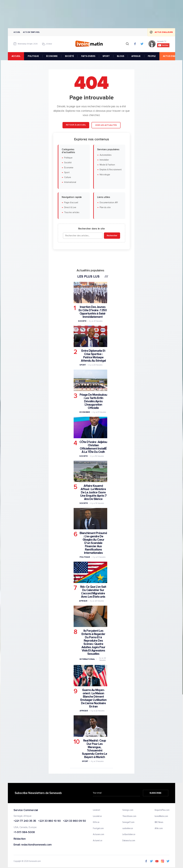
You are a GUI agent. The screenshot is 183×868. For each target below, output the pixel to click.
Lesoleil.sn (97, 816)
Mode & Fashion (107, 165)
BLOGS (121, 56)
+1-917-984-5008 (24, 832)
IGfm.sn (96, 822)
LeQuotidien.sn (129, 834)
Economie (85, 412)
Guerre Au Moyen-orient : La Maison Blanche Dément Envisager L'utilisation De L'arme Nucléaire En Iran (93, 698)
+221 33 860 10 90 (49, 821)
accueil (16, 56)
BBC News (159, 822)
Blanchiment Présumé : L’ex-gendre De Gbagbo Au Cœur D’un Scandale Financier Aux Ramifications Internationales (93, 543)
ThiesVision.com (129, 816)
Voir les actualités (106, 125)
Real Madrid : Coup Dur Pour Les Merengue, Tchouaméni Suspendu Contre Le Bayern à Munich (95, 749)
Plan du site (105, 208)
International (70, 182)
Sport (67, 172)
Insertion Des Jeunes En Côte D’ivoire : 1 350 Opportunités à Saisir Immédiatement (93, 312)
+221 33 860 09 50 (74, 821)
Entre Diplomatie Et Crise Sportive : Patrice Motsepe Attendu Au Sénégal (93, 356)
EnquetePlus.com (162, 810)
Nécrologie (105, 175)
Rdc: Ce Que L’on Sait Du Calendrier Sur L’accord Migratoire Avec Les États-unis (93, 592)
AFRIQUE (136, 56)
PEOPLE (152, 56)
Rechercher (112, 236)
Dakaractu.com (129, 841)
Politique (68, 158)
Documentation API (109, 203)
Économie (69, 168)
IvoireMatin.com (161, 816)
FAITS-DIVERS (88, 56)
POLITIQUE (33, 56)
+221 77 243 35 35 (25, 821)
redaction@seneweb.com (36, 845)
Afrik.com (159, 828)
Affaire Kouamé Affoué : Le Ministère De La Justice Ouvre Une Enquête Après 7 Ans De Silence (93, 493)
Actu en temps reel (31, 32)
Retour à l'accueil (76, 125)
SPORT (106, 56)
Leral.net (97, 810)
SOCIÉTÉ (69, 56)
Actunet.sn (98, 841)
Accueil (17, 32)
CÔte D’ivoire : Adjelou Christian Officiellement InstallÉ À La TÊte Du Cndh (93, 447)
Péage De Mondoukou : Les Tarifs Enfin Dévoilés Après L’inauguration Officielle (93, 401)
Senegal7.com (128, 822)
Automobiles (106, 155)
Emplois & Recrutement (111, 170)
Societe (82, 321)
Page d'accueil (71, 203)
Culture (68, 178)
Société (68, 163)
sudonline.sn (128, 828)
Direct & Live (70, 208)
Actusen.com (99, 834)
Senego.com (128, 810)
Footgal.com (98, 828)
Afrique (83, 601)
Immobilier (104, 160)
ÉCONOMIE (52, 56)
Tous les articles (72, 212)
